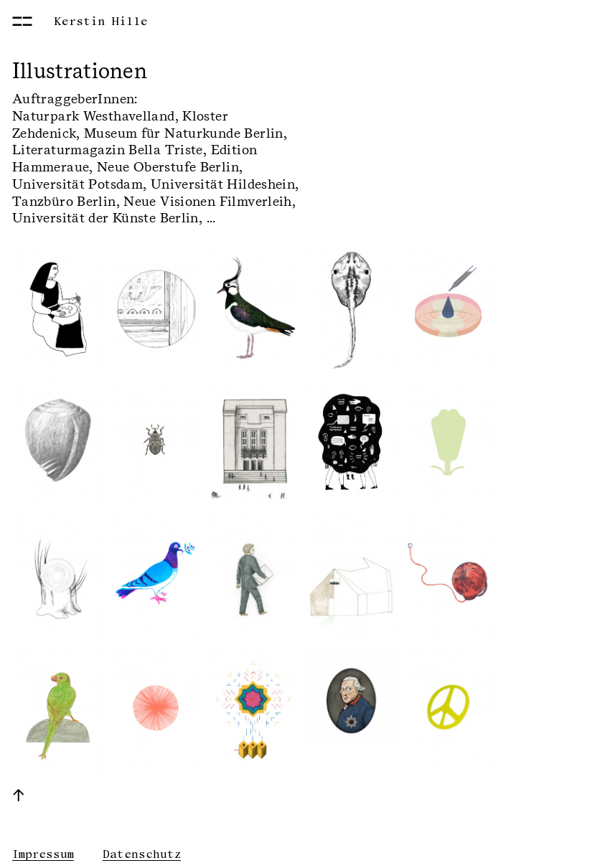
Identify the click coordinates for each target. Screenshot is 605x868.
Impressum (43, 854)
